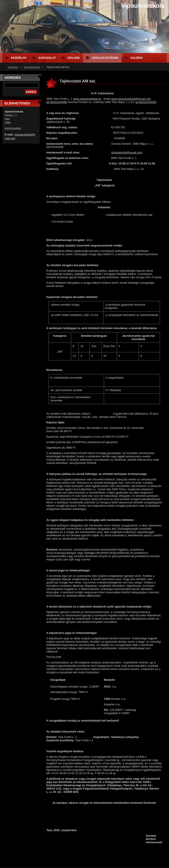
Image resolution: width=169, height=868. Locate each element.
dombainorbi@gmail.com (127, 152)
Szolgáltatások (32, 67)
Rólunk (74, 58)
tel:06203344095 (57, 102)
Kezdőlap (13, 67)
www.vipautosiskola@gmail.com (131, 99)
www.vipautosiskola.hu (87, 99)
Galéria (137, 58)
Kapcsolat (47, 58)
